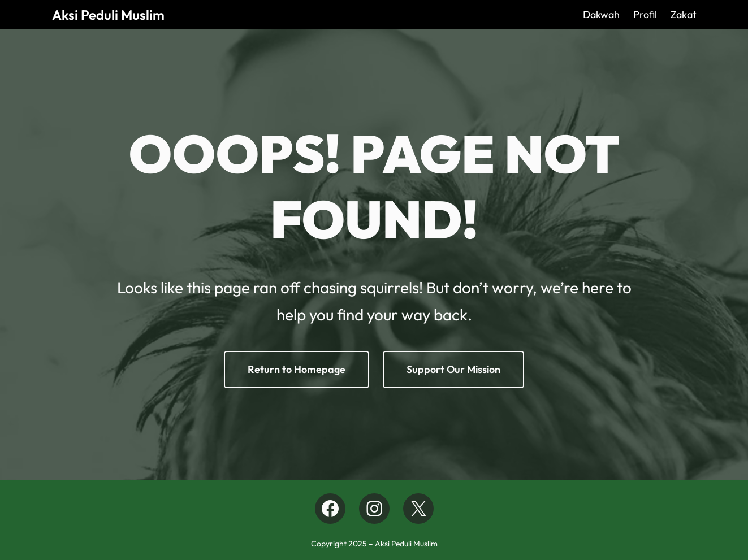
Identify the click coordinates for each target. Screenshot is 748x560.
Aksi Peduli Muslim (108, 15)
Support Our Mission (453, 369)
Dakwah (601, 14)
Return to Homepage (297, 369)
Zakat (684, 14)
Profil (645, 14)
